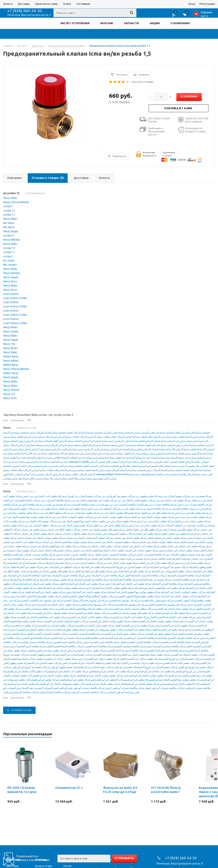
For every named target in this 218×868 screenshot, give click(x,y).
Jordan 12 (9, 210)
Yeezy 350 (9, 344)
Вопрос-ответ (44, 866)
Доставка (13, 866)
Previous (205, 735)
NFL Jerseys (10, 265)
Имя (5, 420)
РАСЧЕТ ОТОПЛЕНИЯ (75, 23)
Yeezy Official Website (16, 202)
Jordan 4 (8, 236)
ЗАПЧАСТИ (131, 23)
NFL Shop (9, 223)
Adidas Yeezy (11, 356)
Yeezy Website (12, 240)
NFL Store (9, 227)
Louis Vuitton (11, 294)
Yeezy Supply (11, 231)
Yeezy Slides (10, 198)
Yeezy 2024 (10, 398)
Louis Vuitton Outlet (15, 298)
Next (212, 735)
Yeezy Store (10, 281)
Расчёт (68, 866)
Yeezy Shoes (10, 327)
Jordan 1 (8, 206)
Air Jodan (9, 261)
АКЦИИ (155, 23)
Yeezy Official (11, 390)
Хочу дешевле (121, 102)
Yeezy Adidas (11, 361)
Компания (14, 859)
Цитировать (17, 420)
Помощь (41, 859)
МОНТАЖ (107, 23)
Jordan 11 (9, 215)
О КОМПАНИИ (180, 23)
